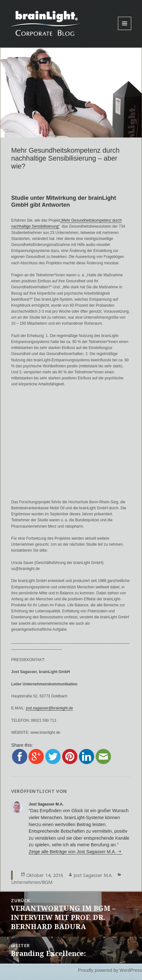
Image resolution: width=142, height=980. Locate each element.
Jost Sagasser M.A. (93, 875)
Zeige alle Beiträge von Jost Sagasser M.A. (73, 852)
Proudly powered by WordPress (110, 970)
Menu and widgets (125, 30)
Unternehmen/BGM (32, 882)
